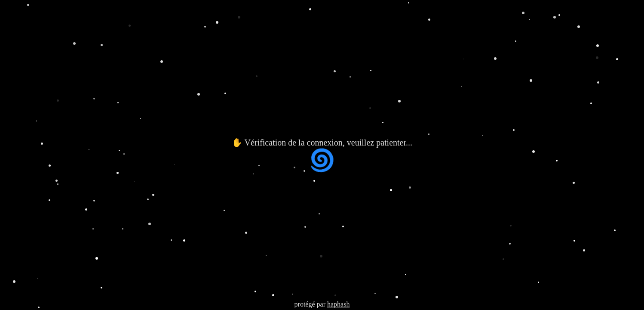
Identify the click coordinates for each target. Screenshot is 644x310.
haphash (338, 304)
